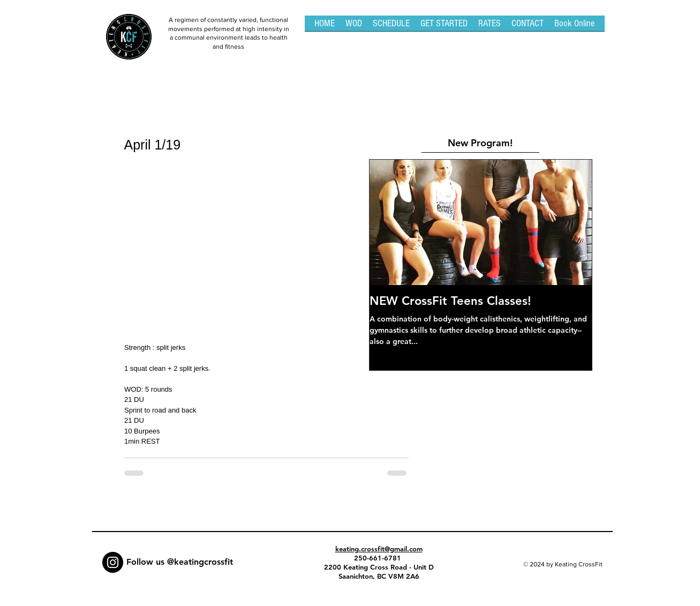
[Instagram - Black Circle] (113, 562)
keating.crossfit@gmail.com (379, 549)
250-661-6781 (379, 558)
